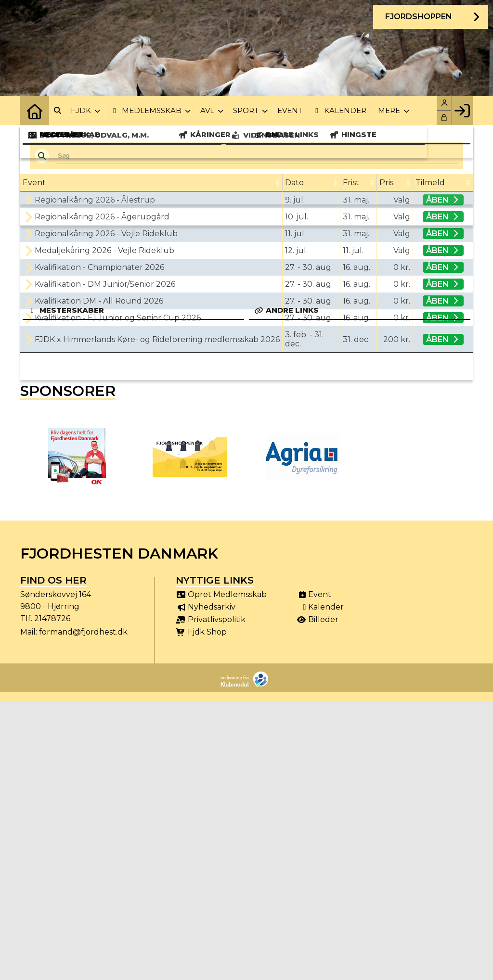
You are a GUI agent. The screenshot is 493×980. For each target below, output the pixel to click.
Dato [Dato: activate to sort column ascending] (294, 183)
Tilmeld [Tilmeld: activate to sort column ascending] (430, 183)
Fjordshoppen (419, 17)
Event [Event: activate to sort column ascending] (34, 183)
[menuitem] (35, 111)
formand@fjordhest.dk (83, 632)
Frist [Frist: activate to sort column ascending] (351, 183)
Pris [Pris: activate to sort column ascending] (386, 183)
